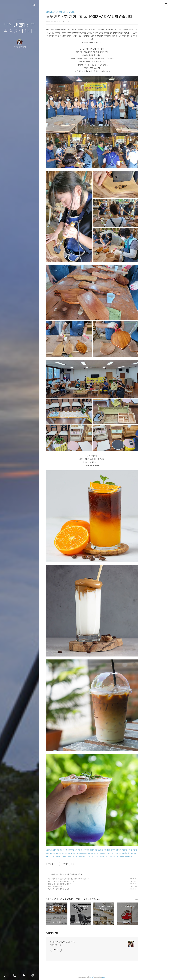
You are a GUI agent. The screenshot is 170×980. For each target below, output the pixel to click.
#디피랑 (77, 853)
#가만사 (62, 850)
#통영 (109, 850)
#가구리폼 (141, 857)
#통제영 (83, 853)
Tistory (117, 977)
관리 (33, 975)
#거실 (66, 857)
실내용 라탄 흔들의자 (66, 886)
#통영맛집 (141, 850)
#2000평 (84, 850)
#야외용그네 (82, 857)
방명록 (15, 975)
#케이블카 (124, 853)
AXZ (104, 977)
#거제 (114, 850)
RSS (24, 975)
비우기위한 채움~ (69, 945)
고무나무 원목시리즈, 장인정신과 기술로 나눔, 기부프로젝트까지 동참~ (80, 879)
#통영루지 (96, 853)
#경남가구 (139, 853)
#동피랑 (65, 853)
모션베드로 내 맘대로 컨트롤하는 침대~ (71, 889)
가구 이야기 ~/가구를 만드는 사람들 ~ (73, 12)
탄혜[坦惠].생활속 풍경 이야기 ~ (20, 28)
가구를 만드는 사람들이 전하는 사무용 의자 (72, 881)
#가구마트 (91, 850)
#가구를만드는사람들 (73, 850)
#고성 (118, 850)
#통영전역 (132, 853)
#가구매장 (103, 850)
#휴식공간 (95, 857)
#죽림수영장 (105, 853)
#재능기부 (116, 857)
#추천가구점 (133, 850)
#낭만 (101, 857)
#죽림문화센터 (115, 853)
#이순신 (90, 853)
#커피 (106, 857)
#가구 (97, 850)
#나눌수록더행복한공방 (129, 857)
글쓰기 (6, 975)
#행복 (110, 857)
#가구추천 (124, 850)
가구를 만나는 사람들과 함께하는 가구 (71, 884)
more (149, 900)
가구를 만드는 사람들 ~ (76, 874)
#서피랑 (71, 853)
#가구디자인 (73, 857)
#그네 (89, 857)
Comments (65, 933)
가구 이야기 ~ (64, 874)
